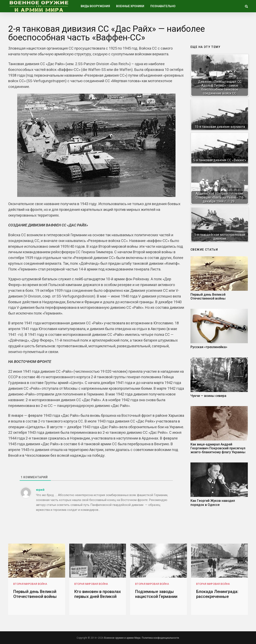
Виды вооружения (95, 6)
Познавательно (163, 6)
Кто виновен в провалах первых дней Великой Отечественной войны (98, 596)
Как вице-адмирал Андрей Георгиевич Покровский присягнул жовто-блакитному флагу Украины (218, 448)
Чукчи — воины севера (208, 396)
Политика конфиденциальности (160, 638)
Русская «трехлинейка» (209, 347)
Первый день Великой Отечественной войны (208, 296)
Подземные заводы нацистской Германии (156, 594)
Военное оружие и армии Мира (122, 638)
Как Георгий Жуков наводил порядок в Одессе (213, 503)
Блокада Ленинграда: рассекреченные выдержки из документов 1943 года (218, 599)
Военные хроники (130, 6)
